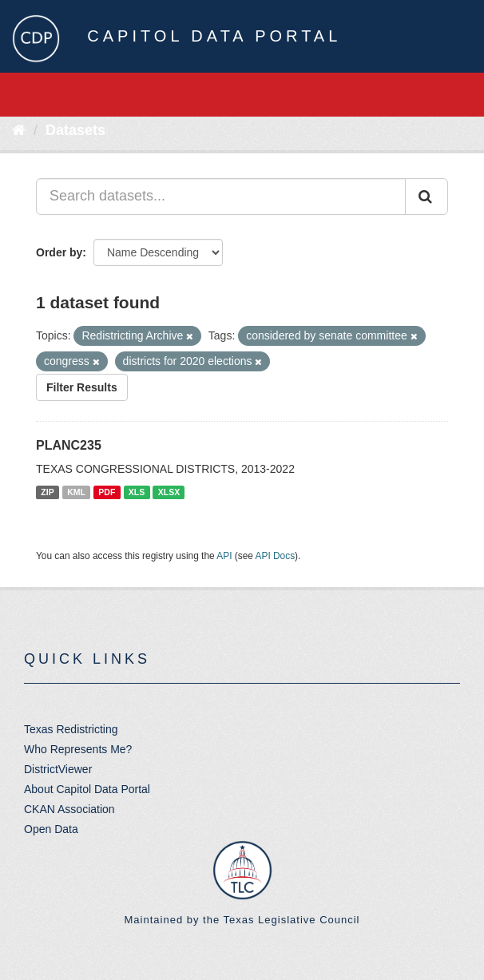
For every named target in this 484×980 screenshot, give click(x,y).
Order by (59, 252)
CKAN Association (69, 809)
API (224, 556)
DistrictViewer (58, 769)
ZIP (47, 492)
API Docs (276, 556)
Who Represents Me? (78, 749)
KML (76, 492)
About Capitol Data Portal (87, 789)
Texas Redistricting (71, 729)
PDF (107, 492)
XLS (137, 492)
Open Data (51, 829)
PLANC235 (69, 445)
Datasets (75, 130)
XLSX (169, 492)
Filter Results (82, 387)
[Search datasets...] (221, 196)
